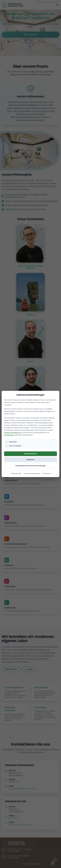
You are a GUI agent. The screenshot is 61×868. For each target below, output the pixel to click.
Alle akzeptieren (30, 454)
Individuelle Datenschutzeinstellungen (31, 466)
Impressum (47, 474)
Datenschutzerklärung (12, 433)
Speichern (30, 460)
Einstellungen (9, 435)
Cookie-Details (16, 474)
